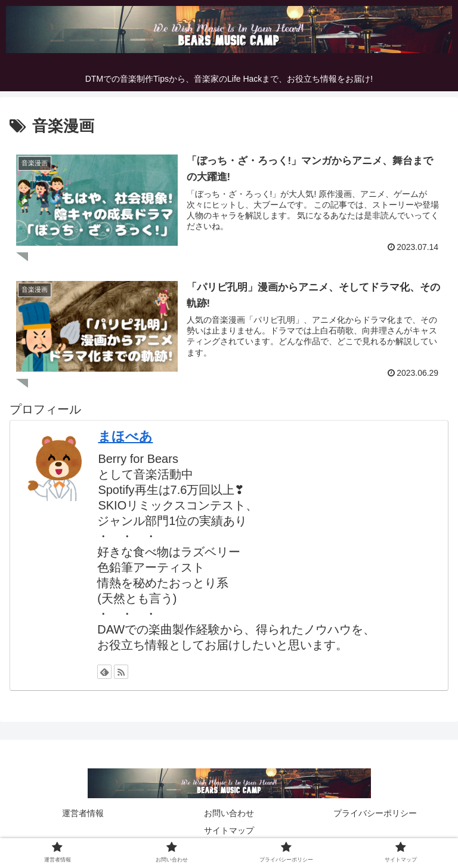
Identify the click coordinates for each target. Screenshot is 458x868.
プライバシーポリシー (375, 813)
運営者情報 (83, 813)
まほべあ (125, 435)
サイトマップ (229, 830)
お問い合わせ (229, 813)
